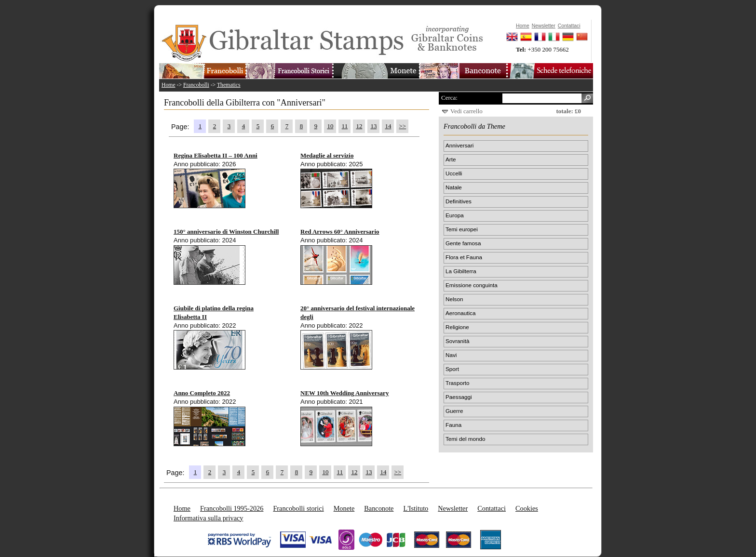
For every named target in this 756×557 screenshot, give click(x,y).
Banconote (379, 508)
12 (359, 126)
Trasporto (458, 383)
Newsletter (453, 508)
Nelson (454, 299)
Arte (451, 159)
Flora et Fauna (464, 257)
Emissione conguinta (472, 285)
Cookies (527, 508)
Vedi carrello (466, 111)
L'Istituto (416, 508)
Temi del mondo (466, 439)
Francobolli (196, 85)
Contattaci (492, 508)
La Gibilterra (461, 271)
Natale (454, 187)
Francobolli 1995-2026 (232, 508)
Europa (455, 215)
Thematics (229, 85)
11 (345, 126)
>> (403, 126)
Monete (344, 508)
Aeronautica (460, 313)
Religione (457, 327)
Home (169, 85)
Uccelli (454, 173)
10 (330, 126)
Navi (451, 355)
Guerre (454, 411)
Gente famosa (463, 243)
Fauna (453, 425)
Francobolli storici (298, 508)
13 (373, 126)
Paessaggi (459, 397)
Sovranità (457, 341)
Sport (452, 369)
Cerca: (449, 98)
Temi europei (462, 229)
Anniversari (459, 145)
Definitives (459, 201)
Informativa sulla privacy (209, 518)
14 (388, 126)
